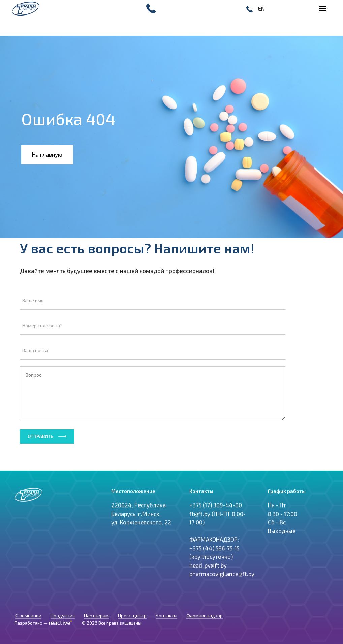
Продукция (63, 622)
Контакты (166, 622)
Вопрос (153, 393)
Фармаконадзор (205, 622)
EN (261, 8)
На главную (47, 154)
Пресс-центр (132, 622)
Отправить (40, 436)
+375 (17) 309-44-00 (216, 517)
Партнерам (96, 622)
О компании (28, 622)
